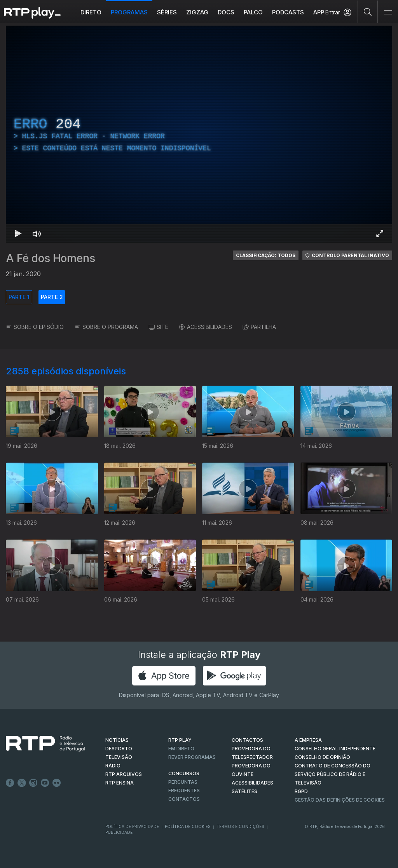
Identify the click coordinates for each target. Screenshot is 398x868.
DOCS (226, 12)
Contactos (184, 799)
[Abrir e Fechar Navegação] (388, 13)
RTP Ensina (120, 783)
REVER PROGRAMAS (192, 757)
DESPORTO (119, 749)
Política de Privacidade (132, 826)
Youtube (45, 783)
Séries (167, 12)
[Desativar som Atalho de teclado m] (37, 233)
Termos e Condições (240, 826)
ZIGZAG (197, 12)
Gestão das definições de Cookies (340, 800)
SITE (159, 327)
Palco (253, 12)
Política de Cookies (188, 826)
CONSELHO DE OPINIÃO (322, 757)
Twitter (22, 783)
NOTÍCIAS (117, 740)
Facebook (10, 783)
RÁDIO (113, 766)
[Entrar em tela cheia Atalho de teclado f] (380, 233)
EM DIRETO (181, 749)
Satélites (244, 791)
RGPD (301, 791)
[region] (199, 134)
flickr (57, 783)
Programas (129, 12)
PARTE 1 (19, 297)
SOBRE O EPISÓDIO (35, 327)
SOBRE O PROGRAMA (106, 327)
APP (319, 12)
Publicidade (119, 832)
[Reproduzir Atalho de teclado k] (18, 233)
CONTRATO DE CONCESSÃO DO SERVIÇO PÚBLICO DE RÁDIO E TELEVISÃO (333, 774)
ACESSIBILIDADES (206, 327)
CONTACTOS (247, 740)
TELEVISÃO (119, 757)
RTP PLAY (180, 740)
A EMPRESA (308, 740)
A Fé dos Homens (51, 258)
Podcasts (288, 12)
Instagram (33, 783)
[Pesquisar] (368, 12)
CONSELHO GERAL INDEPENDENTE (335, 749)
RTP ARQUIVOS (124, 774)
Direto (91, 12)
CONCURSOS (184, 773)
